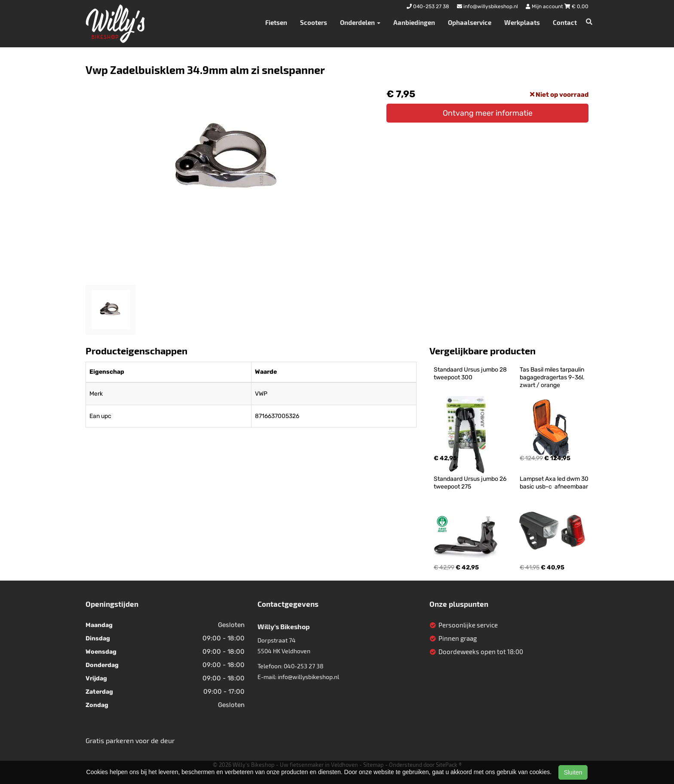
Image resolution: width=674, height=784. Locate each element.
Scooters (314, 22)
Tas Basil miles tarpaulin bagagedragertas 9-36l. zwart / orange (553, 377)
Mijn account (545, 6)
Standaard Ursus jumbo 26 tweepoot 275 (471, 483)
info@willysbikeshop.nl (308, 677)
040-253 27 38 (304, 666)
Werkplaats (522, 22)
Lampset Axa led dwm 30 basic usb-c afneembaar (555, 483)
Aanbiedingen (414, 22)
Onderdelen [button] (360, 22)
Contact (565, 22)
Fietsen (276, 22)
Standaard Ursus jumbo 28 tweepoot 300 (471, 374)
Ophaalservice (470, 22)
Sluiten (573, 772)
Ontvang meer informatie (488, 113)
